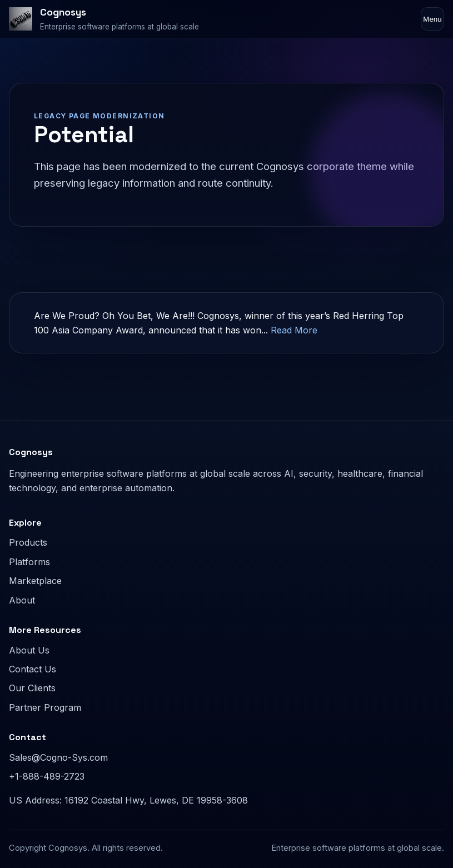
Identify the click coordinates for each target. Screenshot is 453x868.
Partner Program (45, 707)
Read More (294, 330)
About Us (29, 650)
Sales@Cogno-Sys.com (58, 757)
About (22, 600)
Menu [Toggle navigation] (432, 19)
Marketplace (35, 581)
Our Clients (32, 688)
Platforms (29, 562)
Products (28, 542)
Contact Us (33, 669)
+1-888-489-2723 (47, 776)
